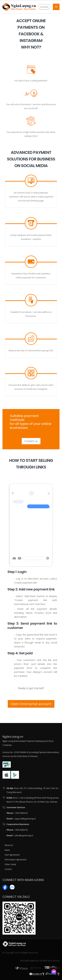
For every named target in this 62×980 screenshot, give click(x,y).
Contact (8, 869)
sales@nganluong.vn (24, 835)
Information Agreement (15, 860)
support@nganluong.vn (25, 819)
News (7, 850)
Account (44, 7)
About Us (9, 845)
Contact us (31, 441)
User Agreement (12, 855)
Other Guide (10, 864)
